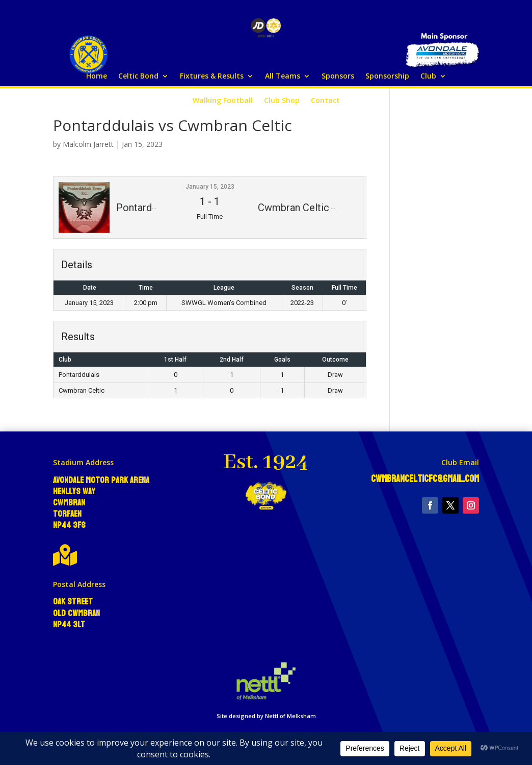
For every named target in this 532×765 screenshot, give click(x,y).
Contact (325, 101)
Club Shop (282, 101)
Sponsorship (387, 76)
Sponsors (338, 76)
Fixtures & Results (212, 76)
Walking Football (223, 101)
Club (428, 76)
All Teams (283, 76)
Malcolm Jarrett (88, 144)
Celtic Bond (138, 76)
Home (97, 76)
